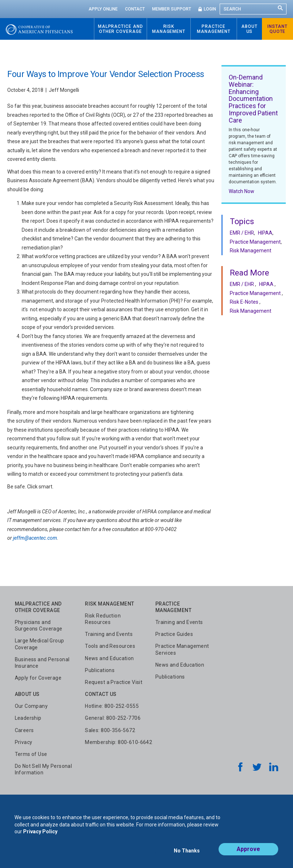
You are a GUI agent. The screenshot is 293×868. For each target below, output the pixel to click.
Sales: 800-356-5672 (110, 730)
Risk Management (251, 251)
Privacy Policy (40, 835)
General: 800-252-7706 (113, 718)
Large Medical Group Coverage (40, 644)
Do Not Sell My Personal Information (44, 769)
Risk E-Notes (244, 302)
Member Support (172, 9)
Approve (248, 852)
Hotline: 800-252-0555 (112, 706)
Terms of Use (31, 754)
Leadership (28, 718)
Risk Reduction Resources (103, 619)
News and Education (109, 658)
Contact (135, 9)
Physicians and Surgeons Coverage (39, 625)
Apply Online (103, 9)
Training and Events (109, 634)
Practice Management (255, 242)
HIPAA (265, 233)
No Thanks (187, 852)
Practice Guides (174, 634)
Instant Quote (277, 29)
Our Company (31, 706)
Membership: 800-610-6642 (119, 742)
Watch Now (242, 191)
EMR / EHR (242, 233)
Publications (100, 670)
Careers (24, 730)
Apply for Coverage (38, 678)
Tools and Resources (110, 646)
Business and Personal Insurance (42, 663)
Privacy (24, 742)
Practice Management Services (182, 649)
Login (210, 9)
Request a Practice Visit (114, 682)
